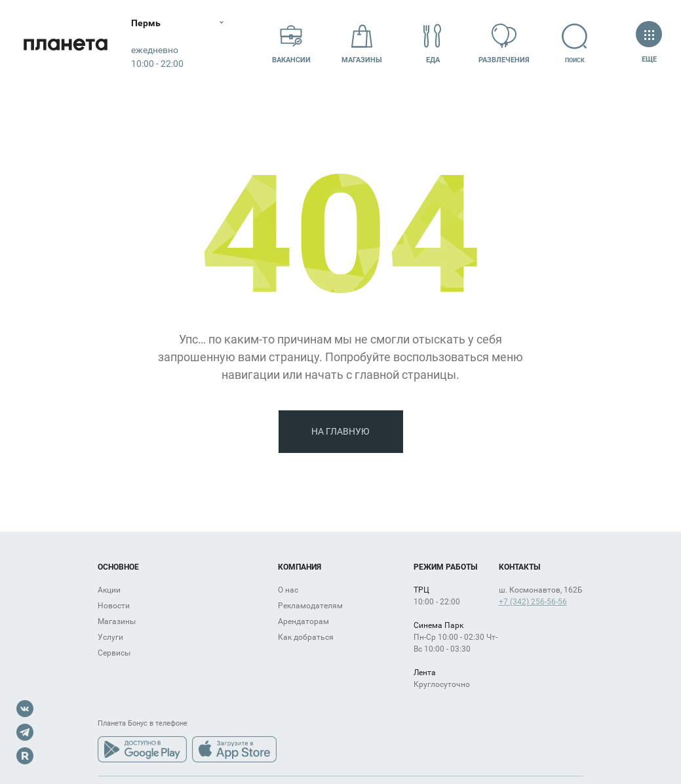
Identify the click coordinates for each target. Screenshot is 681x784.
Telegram (25, 732)
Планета (66, 44)
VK (25, 709)
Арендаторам (303, 621)
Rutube (25, 756)
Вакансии (291, 44)
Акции (109, 590)
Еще (649, 44)
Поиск (575, 43)
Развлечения (504, 44)
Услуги (110, 637)
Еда (433, 44)
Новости (114, 606)
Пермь (146, 23)
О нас (288, 590)
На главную (340, 431)
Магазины (362, 44)
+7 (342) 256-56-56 (533, 602)
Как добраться (306, 637)
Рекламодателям (310, 606)
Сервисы (114, 653)
